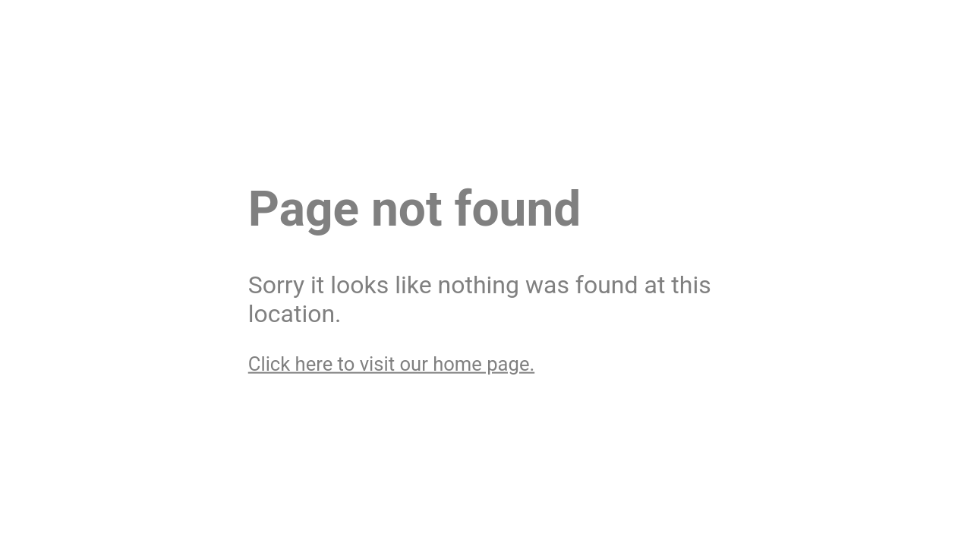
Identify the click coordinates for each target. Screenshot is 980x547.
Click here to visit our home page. (391, 363)
